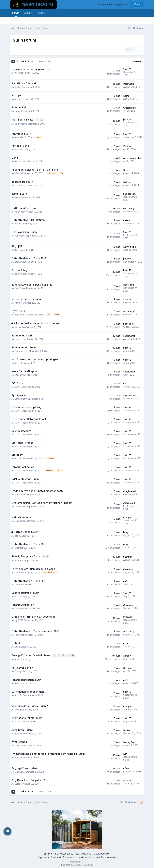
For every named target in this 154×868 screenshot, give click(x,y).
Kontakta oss (84, 852)
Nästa (25, 61)
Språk (48, 852)
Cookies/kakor (102, 852)
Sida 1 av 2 (45, 61)
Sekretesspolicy (64, 852)
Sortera (137, 62)
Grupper (41, 13)
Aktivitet (28, 13)
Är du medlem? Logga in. (113, 5)
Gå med (137, 5)
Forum (16, 14)
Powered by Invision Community (77, 864)
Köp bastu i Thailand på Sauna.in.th (58, 856)
